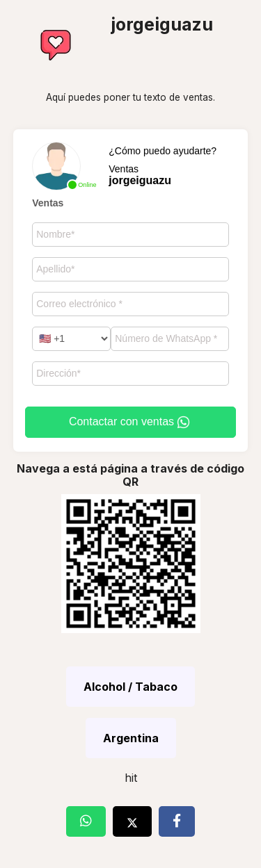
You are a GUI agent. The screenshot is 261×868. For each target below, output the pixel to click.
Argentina (131, 738)
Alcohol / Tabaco (130, 687)
